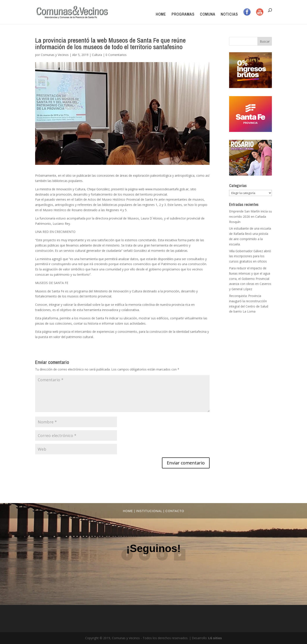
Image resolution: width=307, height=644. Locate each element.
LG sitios (215, 638)
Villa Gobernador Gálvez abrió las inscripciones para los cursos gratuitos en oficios (250, 256)
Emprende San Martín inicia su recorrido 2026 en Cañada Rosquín (250, 217)
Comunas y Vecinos (55, 55)
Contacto (175, 511)
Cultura (97, 55)
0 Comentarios (116, 55)
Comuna (208, 15)
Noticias (229, 15)
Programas (183, 15)
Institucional (149, 511)
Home (161, 15)
